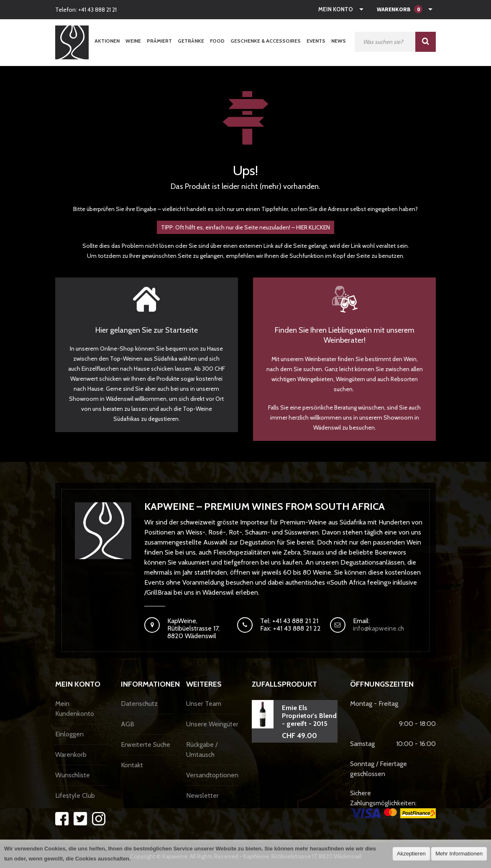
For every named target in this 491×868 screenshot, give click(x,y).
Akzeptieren (411, 854)
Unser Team (204, 704)
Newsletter (202, 795)
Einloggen (69, 734)
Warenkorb (71, 755)
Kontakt (132, 765)
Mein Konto (336, 9)
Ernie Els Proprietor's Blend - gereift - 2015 (309, 716)
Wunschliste (73, 775)
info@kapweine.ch (378, 628)
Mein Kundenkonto (75, 709)
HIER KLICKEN (313, 227)
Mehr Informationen (459, 854)
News (339, 41)
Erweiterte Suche (146, 745)
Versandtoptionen (212, 775)
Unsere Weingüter (212, 724)
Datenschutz (139, 704)
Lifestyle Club (75, 795)
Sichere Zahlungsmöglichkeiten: (393, 804)
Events (316, 41)
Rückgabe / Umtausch (202, 750)
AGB (128, 724)
